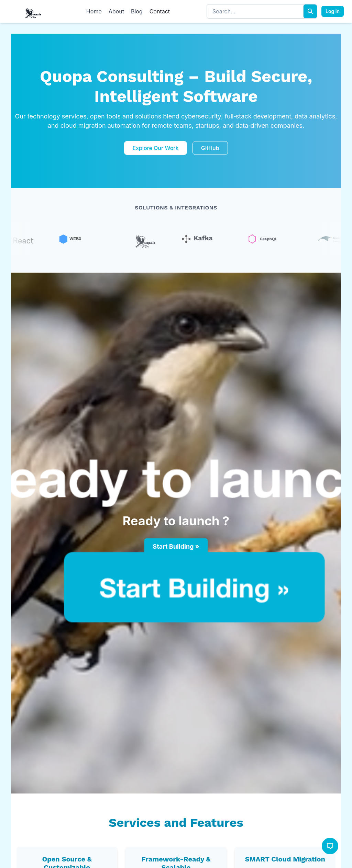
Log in (333, 11)
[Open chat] (330, 846)
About (116, 11)
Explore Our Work (155, 148)
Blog (137, 11)
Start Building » (176, 546)
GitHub (210, 148)
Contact (160, 11)
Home (94, 11)
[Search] (310, 11)
